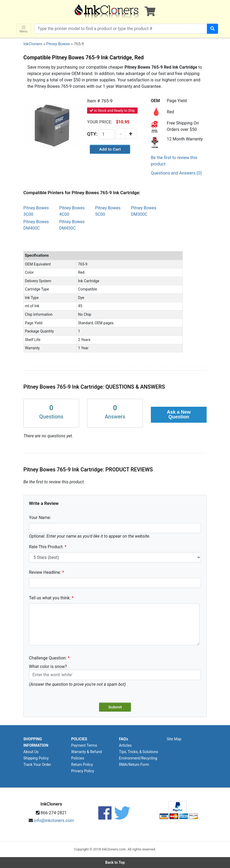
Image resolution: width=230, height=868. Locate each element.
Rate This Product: (46, 547)
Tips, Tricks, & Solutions (139, 752)
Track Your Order (37, 765)
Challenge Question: (48, 658)
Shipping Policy (36, 758)
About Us (31, 752)
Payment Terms (84, 745)
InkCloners (33, 44)
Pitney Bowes (58, 44)
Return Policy (82, 765)
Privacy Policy (83, 771)
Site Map (174, 739)
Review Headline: (45, 572)
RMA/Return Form (134, 765)
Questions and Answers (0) (176, 173)
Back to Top (115, 862)
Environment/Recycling (138, 758)
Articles (125, 745)
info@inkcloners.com (54, 821)
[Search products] (121, 29)
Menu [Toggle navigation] (24, 29)
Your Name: (40, 518)
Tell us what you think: (50, 598)
